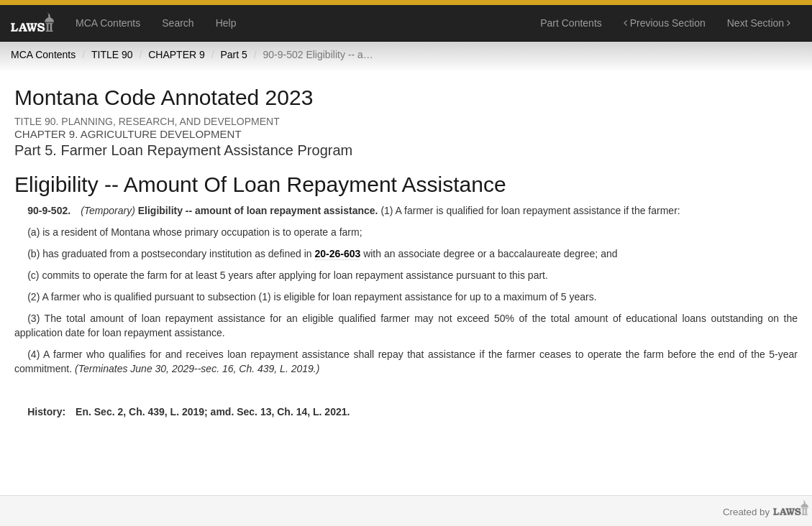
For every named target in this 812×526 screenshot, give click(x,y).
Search (178, 23)
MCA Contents (108, 23)
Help (226, 23)
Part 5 (233, 55)
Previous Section (665, 23)
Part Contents (571, 23)
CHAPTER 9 (177, 55)
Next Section (759, 23)
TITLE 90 (112, 55)
